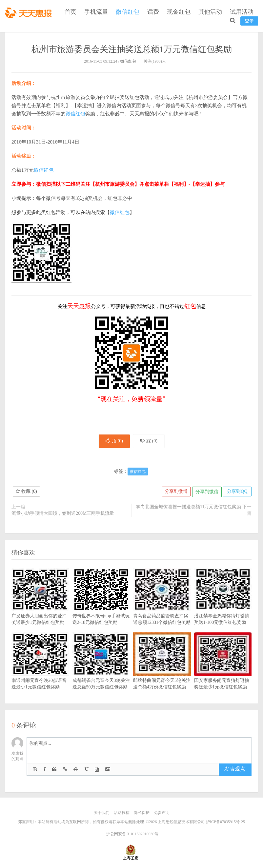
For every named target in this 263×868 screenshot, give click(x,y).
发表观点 (235, 770)
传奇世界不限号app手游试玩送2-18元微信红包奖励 (101, 607)
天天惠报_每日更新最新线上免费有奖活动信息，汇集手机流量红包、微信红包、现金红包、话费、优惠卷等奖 (30, 12)
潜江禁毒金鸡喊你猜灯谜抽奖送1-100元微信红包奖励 (223, 607)
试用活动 (242, 12)
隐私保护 (142, 814)
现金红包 (179, 12)
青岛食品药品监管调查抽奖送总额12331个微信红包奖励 (162, 607)
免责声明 (162, 814)
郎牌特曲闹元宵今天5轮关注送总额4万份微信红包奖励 (162, 672)
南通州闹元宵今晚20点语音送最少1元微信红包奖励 (40, 672)
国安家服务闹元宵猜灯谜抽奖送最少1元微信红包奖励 (223, 672)
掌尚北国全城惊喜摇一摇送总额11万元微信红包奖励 (188, 508)
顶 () (113, 442)
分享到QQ (237, 493)
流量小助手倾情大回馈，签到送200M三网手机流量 (63, 514)
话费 (153, 12)
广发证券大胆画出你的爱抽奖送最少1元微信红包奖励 (40, 607)
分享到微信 (206, 493)
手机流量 (96, 12)
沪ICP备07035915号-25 (225, 822)
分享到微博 (174, 493)
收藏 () (27, 493)
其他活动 (210, 12)
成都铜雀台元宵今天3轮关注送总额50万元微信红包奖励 (101, 672)
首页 (71, 12)
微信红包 (128, 12)
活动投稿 (122, 814)
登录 (249, 21)
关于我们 (102, 814)
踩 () (150, 442)
